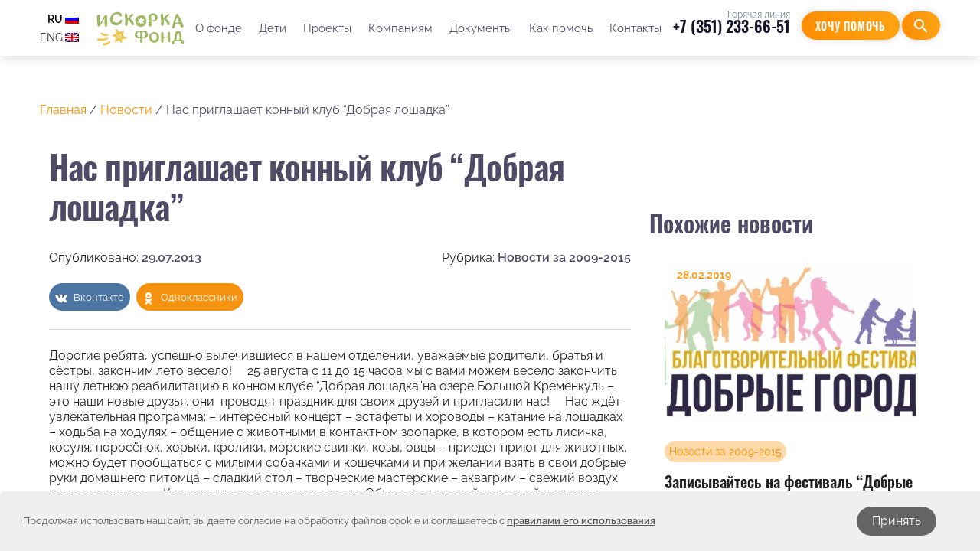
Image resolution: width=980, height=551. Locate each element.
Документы (481, 28)
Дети (273, 28)
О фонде (219, 28)
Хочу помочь (851, 26)
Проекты (327, 28)
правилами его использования (581, 521)
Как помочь (561, 28)
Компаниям (400, 28)
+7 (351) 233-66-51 (732, 26)
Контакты (635, 28)
